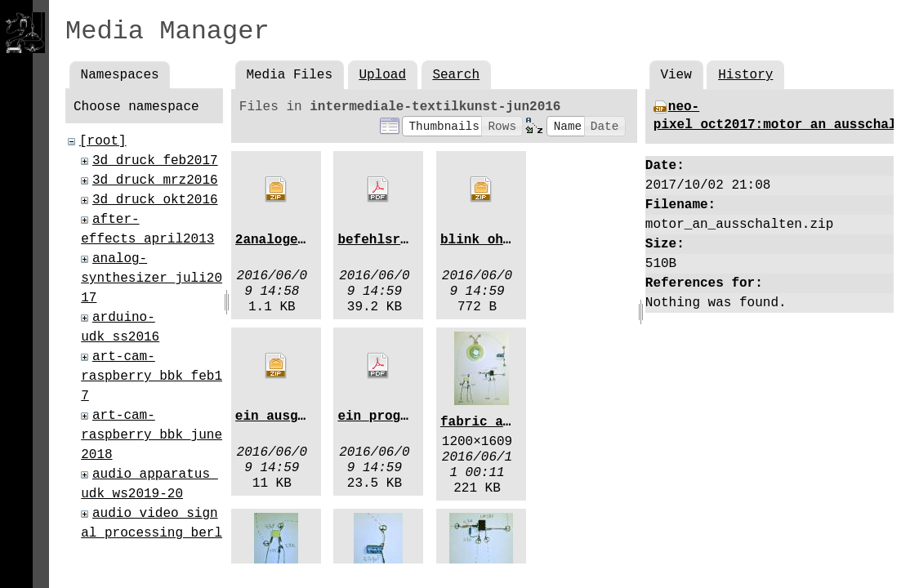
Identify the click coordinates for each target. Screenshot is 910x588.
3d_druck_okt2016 (155, 200)
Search (456, 75)
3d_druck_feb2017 (155, 161)
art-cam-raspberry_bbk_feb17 (152, 376)
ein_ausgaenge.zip (302, 416)
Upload (382, 75)
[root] (103, 141)
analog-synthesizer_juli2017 (152, 278)
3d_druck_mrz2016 (155, 180)
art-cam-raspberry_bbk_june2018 (152, 435)
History (745, 75)
